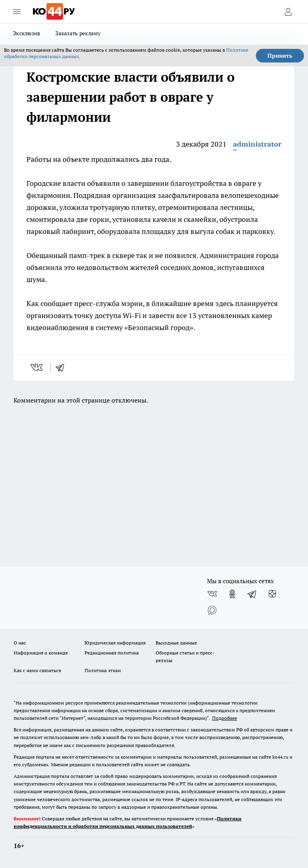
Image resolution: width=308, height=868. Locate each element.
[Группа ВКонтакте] (212, 594)
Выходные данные (176, 643)
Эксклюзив (26, 33)
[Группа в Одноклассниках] (232, 594)
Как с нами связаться (37, 670)
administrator (257, 144)
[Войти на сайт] (288, 12)
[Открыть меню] (17, 12)
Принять (280, 56)
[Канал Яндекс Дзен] (272, 594)
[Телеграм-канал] (252, 594)
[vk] (37, 367)
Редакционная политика (112, 653)
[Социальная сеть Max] (212, 610)
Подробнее (225, 718)
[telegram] (63, 367)
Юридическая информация (115, 643)
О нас (20, 643)
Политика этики (103, 670)
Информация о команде (41, 653)
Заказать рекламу (78, 33)
